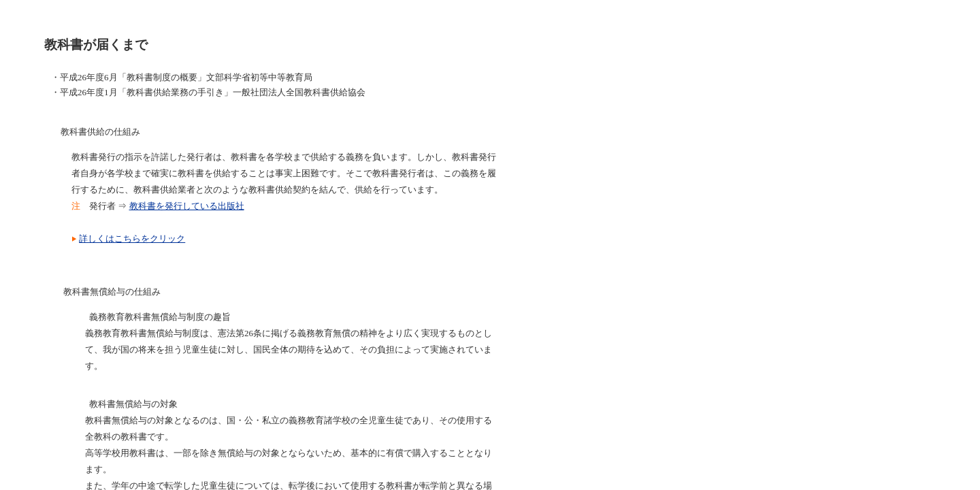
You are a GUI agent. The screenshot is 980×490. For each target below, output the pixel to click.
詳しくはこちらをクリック (132, 239)
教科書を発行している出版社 (187, 206)
